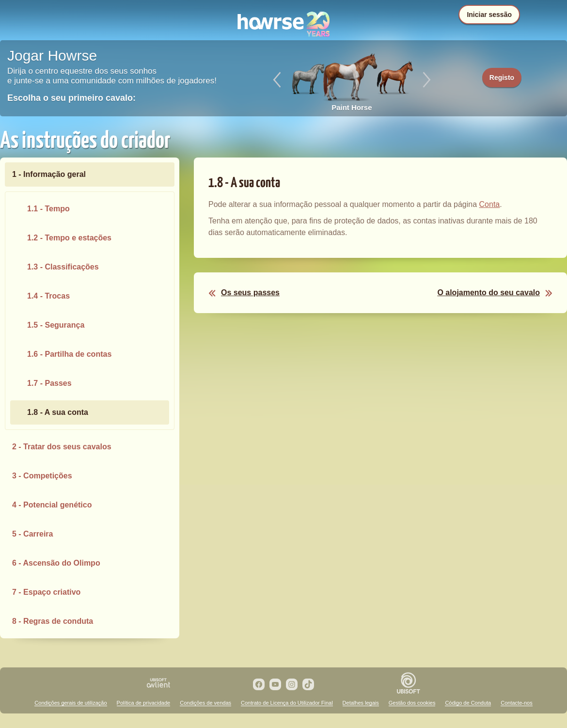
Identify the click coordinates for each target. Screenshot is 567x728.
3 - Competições (42, 476)
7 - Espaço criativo (46, 592)
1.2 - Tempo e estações (69, 238)
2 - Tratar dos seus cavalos (62, 447)
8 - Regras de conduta (53, 621)
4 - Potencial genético (52, 505)
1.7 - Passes (49, 383)
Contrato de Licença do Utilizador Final (287, 703)
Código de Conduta (468, 703)
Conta (490, 204)
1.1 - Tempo (48, 209)
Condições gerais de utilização (71, 703)
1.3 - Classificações (63, 267)
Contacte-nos (516, 703)
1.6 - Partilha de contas (69, 354)
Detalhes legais (361, 703)
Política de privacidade (144, 703)
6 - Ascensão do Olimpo (56, 563)
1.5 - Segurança (56, 325)
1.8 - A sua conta (58, 412)
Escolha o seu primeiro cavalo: (71, 98)
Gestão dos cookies (412, 703)
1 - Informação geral (49, 174)
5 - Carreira (33, 534)
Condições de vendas (205, 703)
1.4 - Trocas (48, 296)
